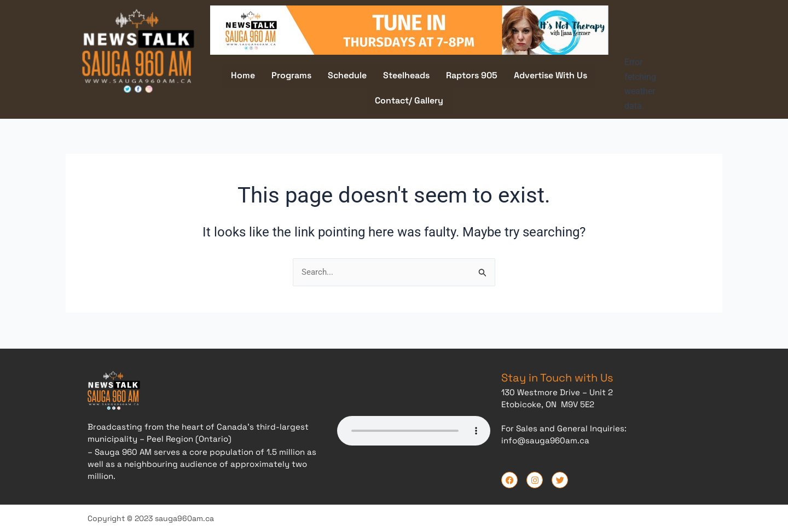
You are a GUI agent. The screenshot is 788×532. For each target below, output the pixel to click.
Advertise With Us (551, 75)
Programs (291, 75)
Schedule (347, 75)
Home (243, 75)
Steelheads (406, 75)
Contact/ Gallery (409, 100)
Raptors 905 (472, 75)
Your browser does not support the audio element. (414, 429)
